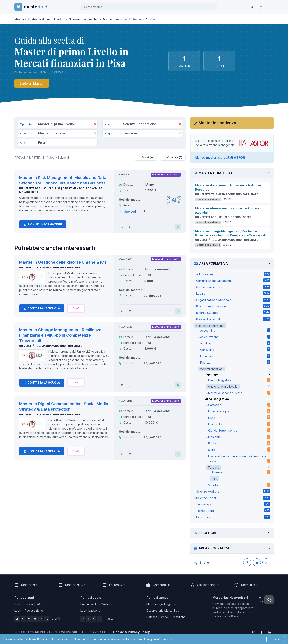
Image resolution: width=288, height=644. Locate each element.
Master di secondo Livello (239, 393)
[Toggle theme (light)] (252, 7)
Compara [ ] (173, 157)
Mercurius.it (249, 585)
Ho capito (276, 639)
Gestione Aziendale (233, 287)
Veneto (239, 485)
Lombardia (239, 424)
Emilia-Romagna (239, 411)
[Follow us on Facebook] (262, 632)
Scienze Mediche (233, 491)
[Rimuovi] (95, 124)
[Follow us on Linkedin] (270, 632)
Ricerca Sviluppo (233, 312)
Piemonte (239, 437)
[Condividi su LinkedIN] (257, 562)
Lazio (239, 417)
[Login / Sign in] (261, 7)
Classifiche (178, 617)
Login (18, 610)
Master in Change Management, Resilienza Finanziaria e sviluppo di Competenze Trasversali (230, 233)
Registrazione (34, 610)
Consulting (235, 349)
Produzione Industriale (233, 306)
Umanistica (233, 517)
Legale (233, 293)
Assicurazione (235, 337)
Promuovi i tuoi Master (95, 604)
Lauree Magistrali (239, 380)
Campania (239, 405)
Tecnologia (233, 504)
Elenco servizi (24, 604)
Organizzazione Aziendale (233, 300)
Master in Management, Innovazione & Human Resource (228, 187)
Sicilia (239, 449)
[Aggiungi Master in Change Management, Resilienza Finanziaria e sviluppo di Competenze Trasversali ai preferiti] (122, 385)
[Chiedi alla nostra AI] (76, 308)
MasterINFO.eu (76, 585)
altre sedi (130, 211)
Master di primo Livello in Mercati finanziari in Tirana (239, 459)
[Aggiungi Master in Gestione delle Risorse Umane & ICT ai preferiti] (122, 311)
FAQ (38, 604)
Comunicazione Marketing (233, 280)
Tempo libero (233, 510)
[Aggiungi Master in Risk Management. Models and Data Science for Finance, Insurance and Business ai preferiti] (122, 227)
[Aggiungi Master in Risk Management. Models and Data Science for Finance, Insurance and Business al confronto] (130, 227)
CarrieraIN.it (161, 585)
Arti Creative (233, 274)
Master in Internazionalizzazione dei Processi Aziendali (228, 210)
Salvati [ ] (146, 157)
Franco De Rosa (227, 616)
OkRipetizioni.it (208, 585)
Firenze (241, 472)
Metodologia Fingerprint (162, 604)
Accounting (235, 330)
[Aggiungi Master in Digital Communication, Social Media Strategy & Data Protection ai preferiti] (122, 454)
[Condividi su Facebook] (247, 562)
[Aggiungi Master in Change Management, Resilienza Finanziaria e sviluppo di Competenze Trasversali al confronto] (130, 385)
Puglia (239, 443)
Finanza (235, 362)
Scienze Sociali (233, 498)
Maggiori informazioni (158, 639)
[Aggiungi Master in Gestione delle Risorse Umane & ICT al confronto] (130, 311)
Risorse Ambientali (233, 319)
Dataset (152, 617)
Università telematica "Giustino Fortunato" (51, 268)
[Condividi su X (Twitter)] (266, 562)
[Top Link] (270, 7)
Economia (235, 356)
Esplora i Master (32, 83)
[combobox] (151, 7)
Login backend (90, 610)
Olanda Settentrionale (239, 430)
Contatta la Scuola (42, 308)
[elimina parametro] (269, 326)
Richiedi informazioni (43, 224)
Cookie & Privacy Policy (131, 632)
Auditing (235, 343)
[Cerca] (223, 7)
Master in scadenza (217, 123)
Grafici (164, 617)
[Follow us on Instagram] (254, 632)
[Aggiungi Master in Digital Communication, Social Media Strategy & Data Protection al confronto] (130, 454)
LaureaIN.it (117, 585)
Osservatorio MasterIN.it (162, 610)
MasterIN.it (29, 585)
